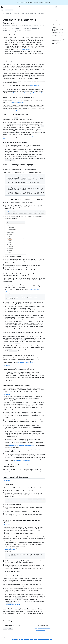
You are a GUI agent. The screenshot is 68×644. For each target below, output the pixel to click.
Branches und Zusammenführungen (18, 13)
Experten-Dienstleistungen (43, 639)
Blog (51, 639)
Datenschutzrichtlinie (7, 631)
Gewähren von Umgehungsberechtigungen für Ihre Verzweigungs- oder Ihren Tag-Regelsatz (19, 275)
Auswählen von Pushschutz (12, 576)
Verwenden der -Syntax (16, 114)
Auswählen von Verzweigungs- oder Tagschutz (18, 355)
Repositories (6, 13)
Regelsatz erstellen (42, 13)
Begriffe (21, 639)
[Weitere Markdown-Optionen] (64, 21)
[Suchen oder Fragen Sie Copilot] (44, 7)
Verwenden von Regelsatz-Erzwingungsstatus (21, 165)
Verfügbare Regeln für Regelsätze (27, 363)
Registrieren (9, 10)
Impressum (15, 639)
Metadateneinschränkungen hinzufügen (17, 385)
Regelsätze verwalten (32, 13)
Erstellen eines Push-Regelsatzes (16, 477)
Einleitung (7, 61)
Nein (10, 628)
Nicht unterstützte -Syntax (15, 142)
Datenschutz (26, 639)
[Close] (64, 2)
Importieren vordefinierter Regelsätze (18, 97)
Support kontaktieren (40, 630)
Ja (5, 628)
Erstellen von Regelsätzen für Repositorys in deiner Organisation (27, 93)
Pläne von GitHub (26, 49)
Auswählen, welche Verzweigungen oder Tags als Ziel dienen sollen (22, 333)
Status (32, 639)
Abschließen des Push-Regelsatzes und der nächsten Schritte (23, 609)
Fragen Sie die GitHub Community (43, 628)
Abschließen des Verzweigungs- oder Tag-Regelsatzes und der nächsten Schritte (23, 466)
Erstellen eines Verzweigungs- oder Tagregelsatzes (23, 199)
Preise (35, 639)
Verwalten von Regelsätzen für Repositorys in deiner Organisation (24, 110)
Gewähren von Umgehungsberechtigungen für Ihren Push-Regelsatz (22, 521)
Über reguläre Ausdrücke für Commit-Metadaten (21, 446)
